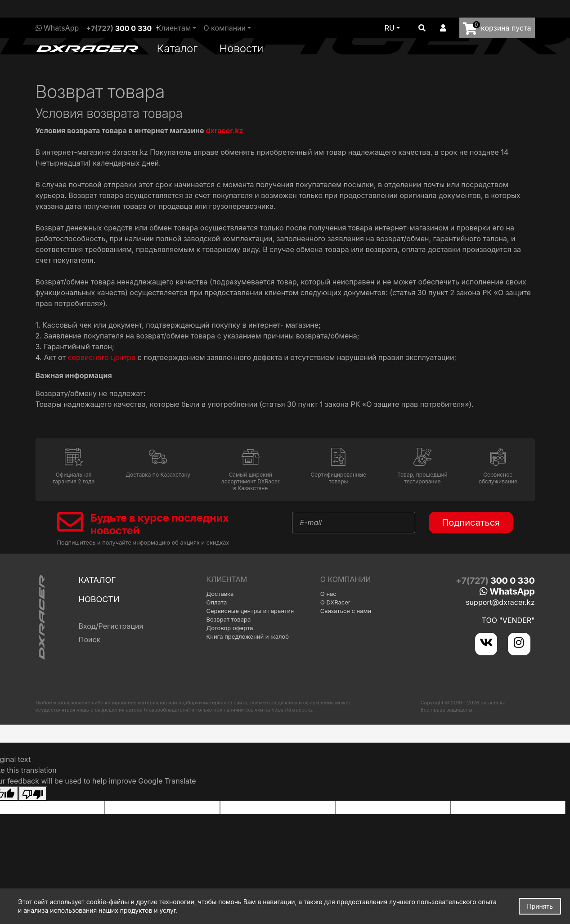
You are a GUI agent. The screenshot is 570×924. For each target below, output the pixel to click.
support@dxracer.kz (500, 602)
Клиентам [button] (173, 28)
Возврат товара (229, 619)
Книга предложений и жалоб (248, 636)
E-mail (311, 523)
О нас (328, 594)
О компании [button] (224, 28)
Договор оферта (230, 628)
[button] (422, 28)
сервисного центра (102, 357)
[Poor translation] (33, 790)
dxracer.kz (224, 131)
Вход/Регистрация (111, 626)
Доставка (220, 594)
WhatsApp (57, 28)
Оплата (217, 602)
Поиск (90, 640)
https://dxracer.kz (292, 707)
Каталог (177, 48)
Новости (241, 48)
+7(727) (119, 28)
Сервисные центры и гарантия (250, 611)
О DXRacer (335, 602)
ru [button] (390, 28)
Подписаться (471, 523)
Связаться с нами (346, 611)
